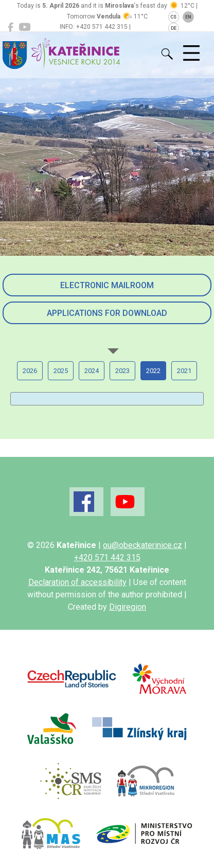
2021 (184, 371)
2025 (61, 371)
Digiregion (128, 607)
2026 (30, 371)
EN (188, 17)
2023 (122, 371)
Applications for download (107, 313)
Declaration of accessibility (77, 582)
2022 (153, 371)
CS (173, 17)
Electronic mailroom (107, 285)
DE (174, 28)
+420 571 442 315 (107, 557)
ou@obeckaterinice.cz (142, 545)
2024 (92, 371)
